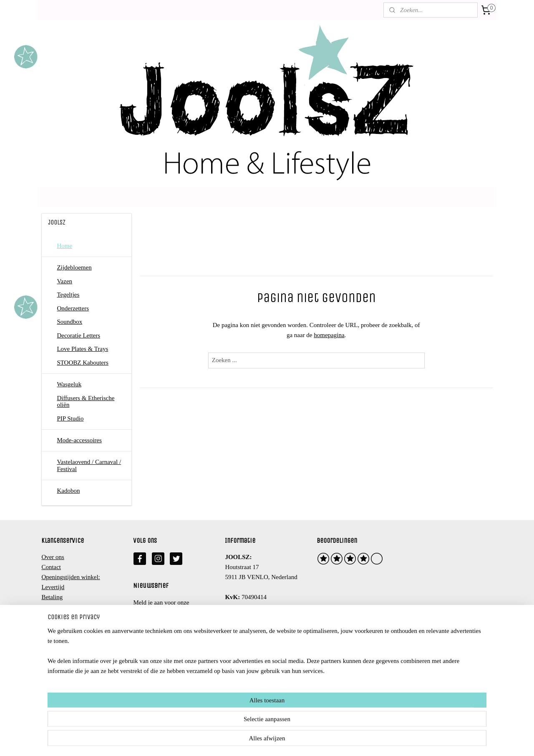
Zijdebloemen (74, 267)
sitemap (238, 741)
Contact (51, 567)
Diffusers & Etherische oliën (86, 402)
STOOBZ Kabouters (82, 363)
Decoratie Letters (78, 335)
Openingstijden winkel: (71, 577)
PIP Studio (70, 418)
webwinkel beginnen (276, 741)
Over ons (53, 557)
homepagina (329, 335)
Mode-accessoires (79, 440)
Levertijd (53, 587)
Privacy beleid (59, 627)
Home (64, 246)
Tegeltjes (68, 295)
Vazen (64, 281)
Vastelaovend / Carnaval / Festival (89, 465)
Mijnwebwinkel (336, 741)
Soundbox (69, 322)
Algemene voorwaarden (71, 617)
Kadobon (68, 491)
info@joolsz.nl (253, 617)
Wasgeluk (69, 384)
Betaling (52, 597)
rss (251, 741)
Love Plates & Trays (82, 349)
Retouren (53, 607)
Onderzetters (73, 308)
